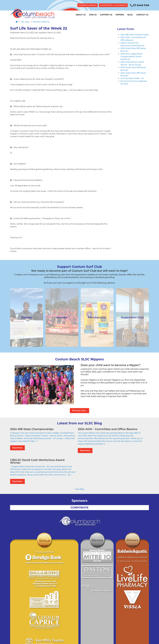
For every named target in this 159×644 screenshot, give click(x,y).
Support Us (106, 15)
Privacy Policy (59, 623)
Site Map (71, 623)
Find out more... (79, 411)
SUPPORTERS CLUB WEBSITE (112, 5)
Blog (130, 15)
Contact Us (142, 15)
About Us (81, 15)
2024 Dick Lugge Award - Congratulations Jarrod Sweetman (132, 57)
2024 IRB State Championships (134, 35)
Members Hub (99, 623)
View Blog (79, 467)
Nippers (120, 15)
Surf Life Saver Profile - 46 (132, 79)
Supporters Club (84, 623)
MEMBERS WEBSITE (85, 5)
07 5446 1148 (139, 5)
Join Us (93, 15)
